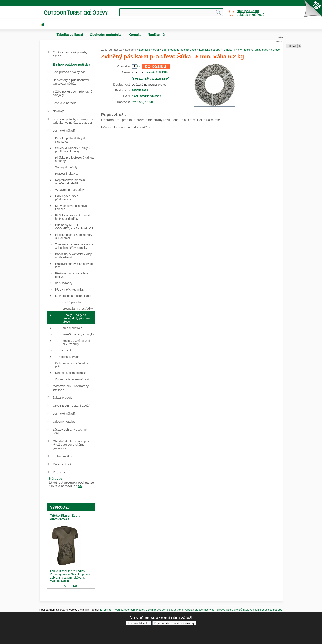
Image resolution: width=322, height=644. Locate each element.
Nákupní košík (248, 11)
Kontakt (135, 35)
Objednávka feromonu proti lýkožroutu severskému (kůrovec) (72, 445)
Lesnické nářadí (149, 50)
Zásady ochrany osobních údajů (71, 431)
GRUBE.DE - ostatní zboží (71, 405)
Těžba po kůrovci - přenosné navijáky (72, 93)
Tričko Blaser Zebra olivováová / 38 (65, 517)
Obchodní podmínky (106, 35)
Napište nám (157, 35)
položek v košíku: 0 (251, 13)
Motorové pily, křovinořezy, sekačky (71, 388)
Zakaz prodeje (63, 397)
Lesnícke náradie (65, 103)
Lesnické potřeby (210, 50)
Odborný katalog (64, 421)
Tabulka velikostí (70, 35)
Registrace (60, 472)
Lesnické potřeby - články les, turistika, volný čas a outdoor (73, 121)
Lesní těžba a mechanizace (179, 50)
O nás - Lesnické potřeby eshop (70, 54)
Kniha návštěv (63, 456)
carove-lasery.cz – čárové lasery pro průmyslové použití (228, 610)
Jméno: (281, 37)
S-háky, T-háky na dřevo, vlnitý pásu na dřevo (252, 50)
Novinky (58, 111)
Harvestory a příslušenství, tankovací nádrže (71, 82)
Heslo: (280, 41)
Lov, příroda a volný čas (69, 72)
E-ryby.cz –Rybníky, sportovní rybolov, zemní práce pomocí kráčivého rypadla (146, 610)
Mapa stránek (62, 464)
